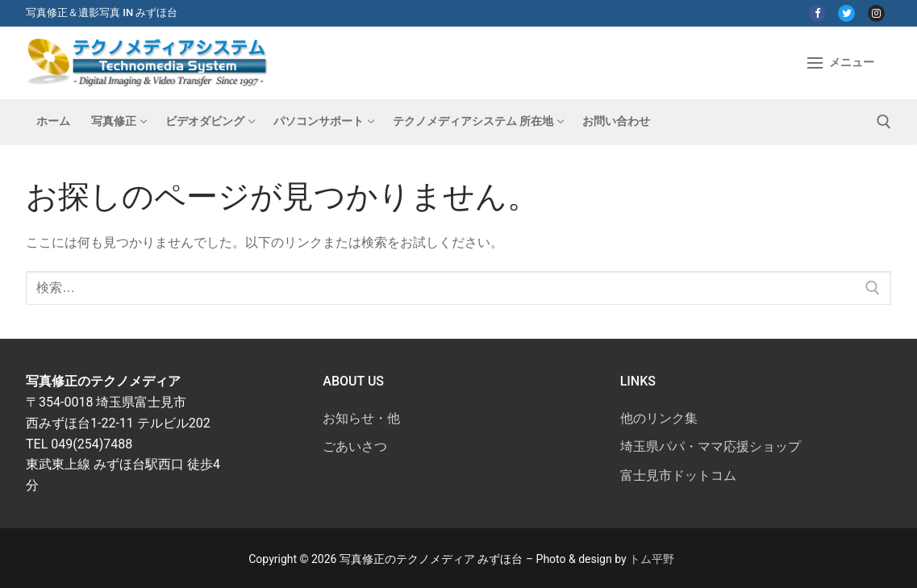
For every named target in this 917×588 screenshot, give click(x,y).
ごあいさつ (355, 446)
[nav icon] (841, 63)
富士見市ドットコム (678, 475)
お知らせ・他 (361, 418)
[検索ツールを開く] (884, 122)
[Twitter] (846, 13)
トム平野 (652, 559)
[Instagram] (876, 13)
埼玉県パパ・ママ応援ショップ (711, 446)
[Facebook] (817, 13)
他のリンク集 (659, 418)
